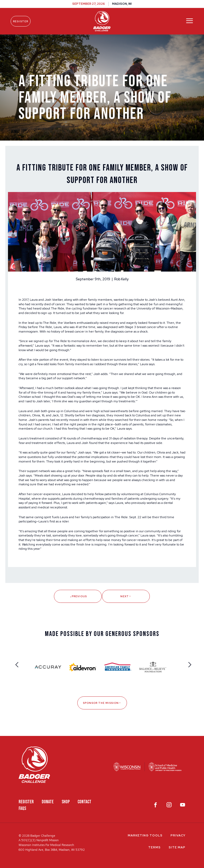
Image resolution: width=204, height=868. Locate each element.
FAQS (22, 808)
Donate (48, 802)
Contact (84, 802)
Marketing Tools (145, 835)
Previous (78, 596)
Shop (66, 802)
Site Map (177, 847)
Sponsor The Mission (102, 703)
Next (126, 596)
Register (21, 21)
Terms (154, 847)
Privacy (178, 835)
